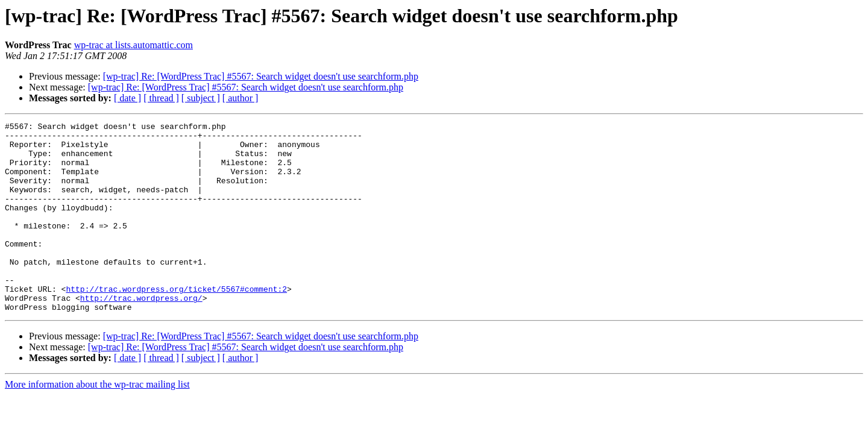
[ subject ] (201, 98)
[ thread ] (161, 98)
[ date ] (127, 98)
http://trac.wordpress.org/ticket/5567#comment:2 (176, 323)
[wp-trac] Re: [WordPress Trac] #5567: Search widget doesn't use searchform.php (261, 76)
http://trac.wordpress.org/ (141, 334)
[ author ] (241, 98)
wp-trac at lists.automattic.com (134, 45)
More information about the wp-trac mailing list (97, 422)
